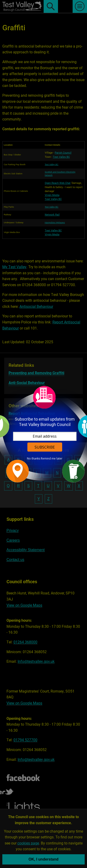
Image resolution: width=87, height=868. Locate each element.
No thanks (34, 459)
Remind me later (52, 459)
